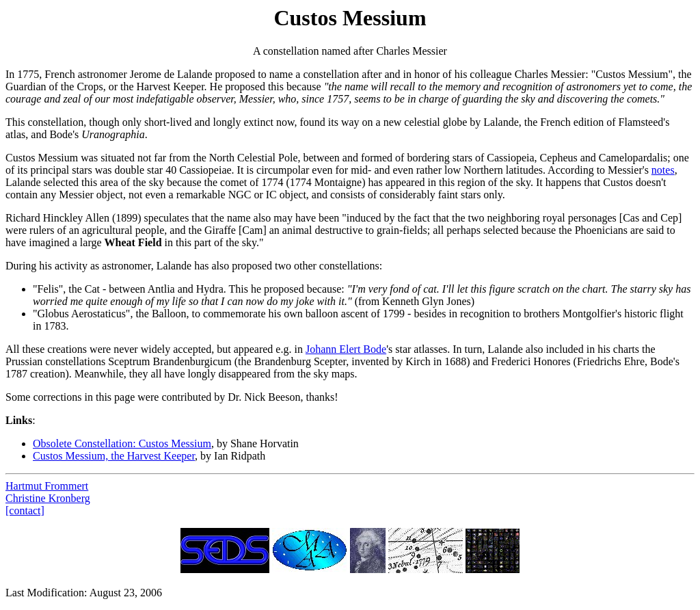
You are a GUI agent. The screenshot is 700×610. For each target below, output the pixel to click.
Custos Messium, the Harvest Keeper (114, 456)
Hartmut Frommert (47, 486)
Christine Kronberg (48, 498)
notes (663, 170)
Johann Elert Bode (346, 349)
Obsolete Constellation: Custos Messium (122, 443)
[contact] (25, 510)
